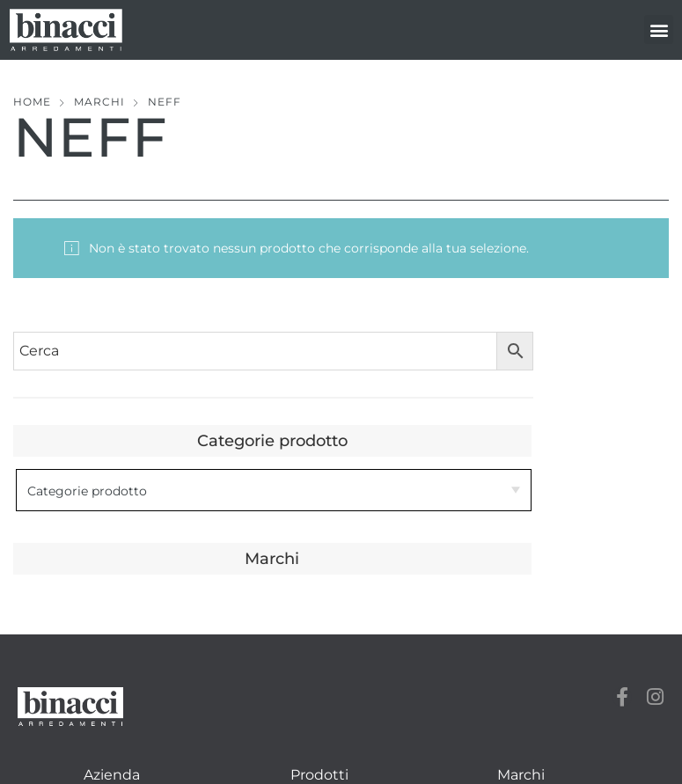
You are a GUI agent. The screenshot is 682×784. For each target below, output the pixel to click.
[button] (659, 29)
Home (32, 102)
